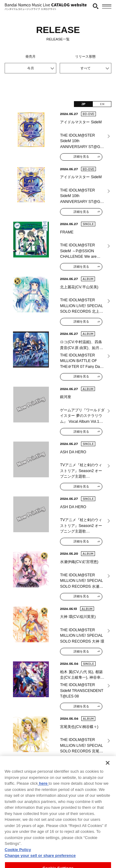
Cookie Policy (18, 858)
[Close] (108, 771)
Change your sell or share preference (40, 864)
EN (102, 104)
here (43, 792)
